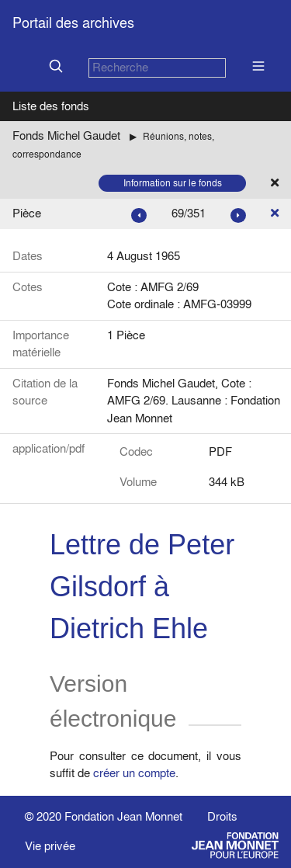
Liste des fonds (51, 106)
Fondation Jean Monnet (123, 816)
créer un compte (134, 773)
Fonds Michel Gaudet (66, 135)
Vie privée (50, 846)
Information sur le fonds (173, 183)
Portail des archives (73, 23)
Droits (222, 816)
